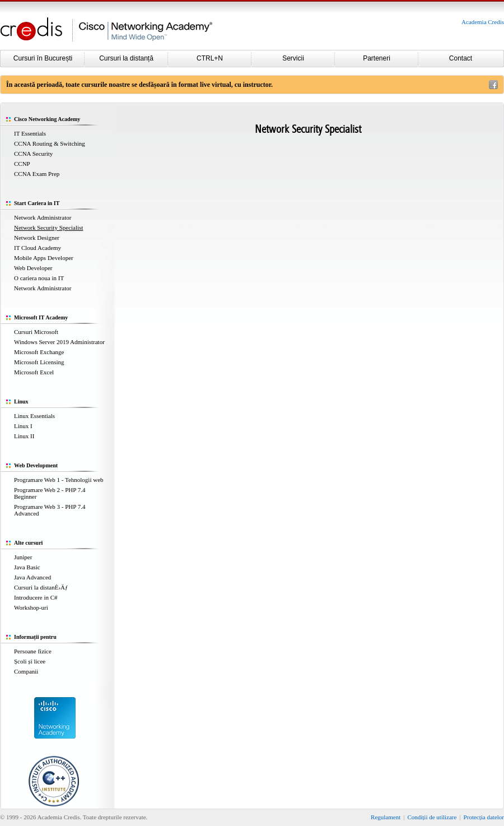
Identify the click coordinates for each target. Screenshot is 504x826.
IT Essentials (30, 133)
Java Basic (27, 567)
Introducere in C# (36, 597)
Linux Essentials (34, 416)
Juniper (23, 557)
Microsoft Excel (34, 372)
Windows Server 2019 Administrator (59, 342)
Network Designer (37, 238)
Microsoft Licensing (39, 362)
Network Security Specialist (48, 228)
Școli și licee (30, 661)
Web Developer (33, 268)
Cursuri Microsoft (36, 332)
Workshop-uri (31, 607)
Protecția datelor (484, 817)
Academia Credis (483, 22)
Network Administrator (43, 217)
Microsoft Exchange (39, 352)
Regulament (386, 817)
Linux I (23, 426)
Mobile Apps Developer (44, 258)
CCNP (22, 164)
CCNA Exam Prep (37, 174)
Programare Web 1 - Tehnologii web (59, 480)
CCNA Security (33, 154)
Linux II (24, 436)
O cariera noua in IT (39, 278)
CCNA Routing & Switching (50, 143)
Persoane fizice (33, 651)
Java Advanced (32, 577)
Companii (26, 671)
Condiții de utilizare (432, 817)
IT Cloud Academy (38, 248)
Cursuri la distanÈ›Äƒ (41, 587)
